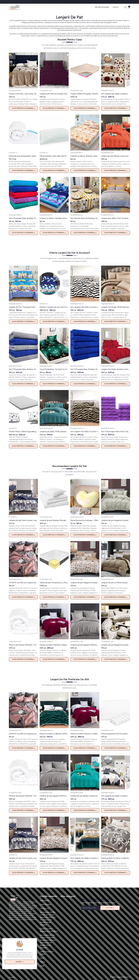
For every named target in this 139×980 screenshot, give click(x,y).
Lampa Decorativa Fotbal (47, 953)
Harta (42, 958)
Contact (12, 977)
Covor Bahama (45, 904)
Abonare (110, 908)
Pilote (116, 7)
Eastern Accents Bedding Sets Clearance (49, 930)
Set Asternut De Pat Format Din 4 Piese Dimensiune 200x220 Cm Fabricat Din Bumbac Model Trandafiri (48, 919)
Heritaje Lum (45, 908)
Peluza (42, 962)
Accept (20, 962)
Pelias (42, 966)
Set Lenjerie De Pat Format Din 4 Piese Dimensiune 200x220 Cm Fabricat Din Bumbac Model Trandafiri (48, 941)
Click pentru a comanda (23, 108)
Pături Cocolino (102, 7)
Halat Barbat (45, 901)
